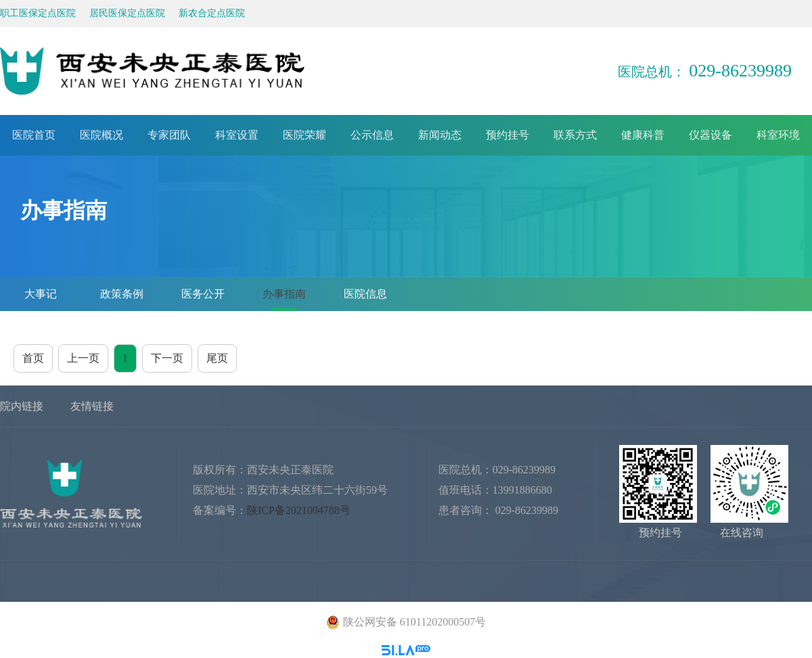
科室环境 (778, 135)
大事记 (41, 294)
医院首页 (34, 135)
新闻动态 (440, 135)
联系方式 (575, 135)
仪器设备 (710, 135)
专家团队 (169, 135)
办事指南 (284, 294)
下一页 (167, 358)
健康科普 (643, 135)
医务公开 (203, 294)
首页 (33, 358)
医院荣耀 (304, 135)
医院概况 (101, 135)
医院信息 (365, 294)
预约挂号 (507, 135)
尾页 (217, 358)
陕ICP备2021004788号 (299, 510)
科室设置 (237, 135)
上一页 (83, 358)
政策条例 (122, 294)
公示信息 (372, 135)
